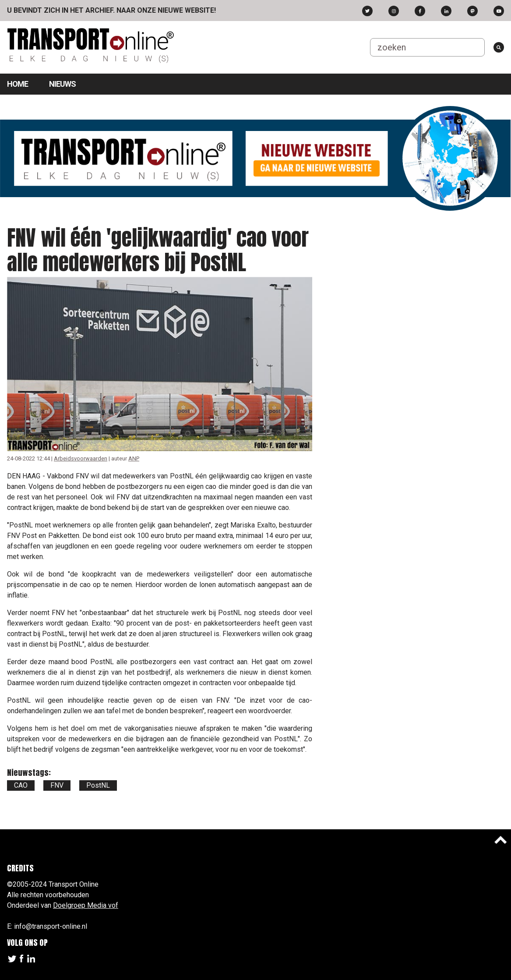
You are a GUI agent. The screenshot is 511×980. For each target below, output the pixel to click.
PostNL (98, 785)
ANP (134, 458)
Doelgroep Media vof (86, 905)
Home (18, 84)
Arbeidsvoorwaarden (81, 458)
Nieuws (62, 84)
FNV (57, 785)
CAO (21, 785)
